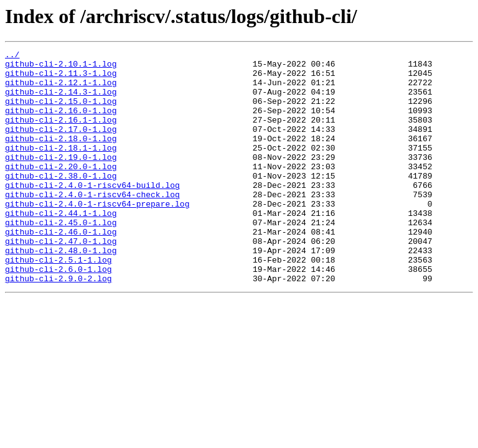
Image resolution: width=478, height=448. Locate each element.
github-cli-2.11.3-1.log (61, 78)
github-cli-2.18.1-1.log (61, 168)
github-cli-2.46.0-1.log (61, 269)
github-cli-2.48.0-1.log (61, 291)
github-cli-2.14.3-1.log (61, 101)
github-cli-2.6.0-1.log (59, 314)
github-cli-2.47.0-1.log (61, 280)
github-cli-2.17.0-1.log (61, 146)
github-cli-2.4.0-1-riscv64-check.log (92, 224)
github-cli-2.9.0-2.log (59, 325)
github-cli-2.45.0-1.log (61, 258)
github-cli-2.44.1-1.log (61, 246)
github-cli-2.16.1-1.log (61, 134)
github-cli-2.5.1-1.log (59, 302)
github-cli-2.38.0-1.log (61, 202)
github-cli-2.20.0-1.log (61, 190)
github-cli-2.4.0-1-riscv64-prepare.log (97, 235)
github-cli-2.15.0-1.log (61, 112)
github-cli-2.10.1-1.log (61, 67)
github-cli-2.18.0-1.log (61, 157)
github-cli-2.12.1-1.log (61, 90)
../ (12, 56)
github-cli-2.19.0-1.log (61, 179)
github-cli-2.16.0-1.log (61, 123)
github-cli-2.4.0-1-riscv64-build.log (92, 213)
